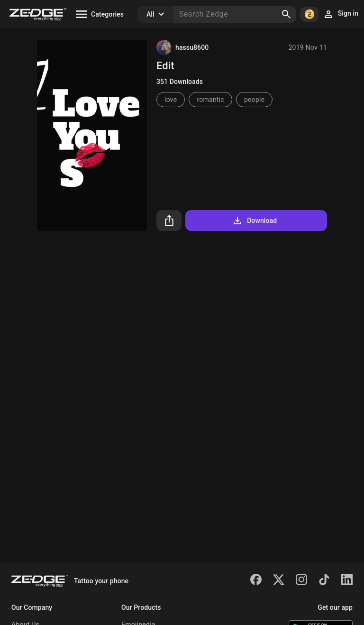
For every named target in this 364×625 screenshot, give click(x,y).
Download (254, 221)
